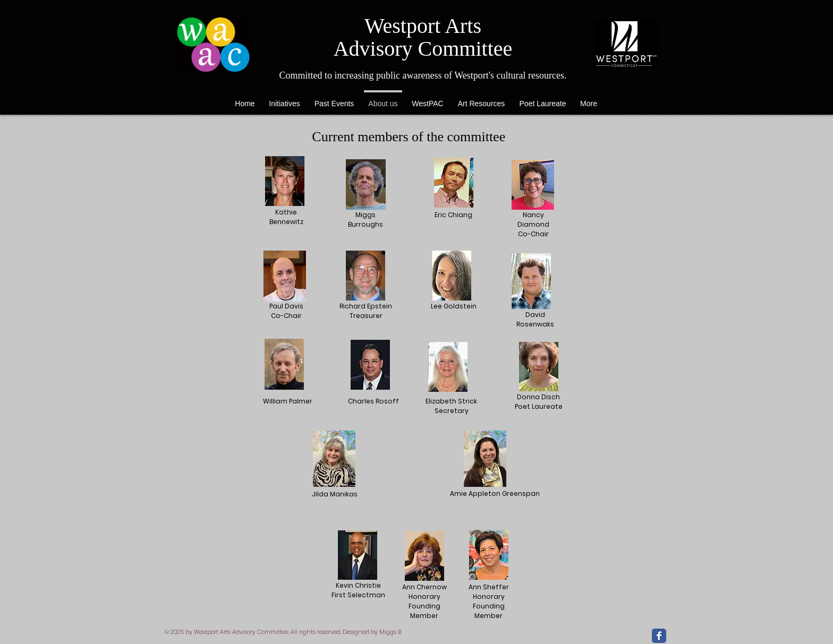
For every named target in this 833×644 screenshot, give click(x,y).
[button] (481, 99)
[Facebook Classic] (659, 636)
